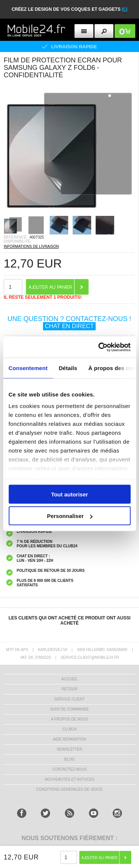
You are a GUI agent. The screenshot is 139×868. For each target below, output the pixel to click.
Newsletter (69, 749)
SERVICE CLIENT (69, 699)
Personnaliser (70, 516)
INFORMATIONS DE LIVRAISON (31, 247)
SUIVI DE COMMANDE (69, 709)
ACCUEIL (69, 679)
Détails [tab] (68, 368)
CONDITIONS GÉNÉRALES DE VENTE (69, 789)
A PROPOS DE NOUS (69, 719)
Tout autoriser (70, 494)
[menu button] (84, 31)
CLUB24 (70, 729)
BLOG (70, 759)
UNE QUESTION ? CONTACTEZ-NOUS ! (69, 323)
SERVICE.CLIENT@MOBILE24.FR (90, 658)
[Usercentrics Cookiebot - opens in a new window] (99, 347)
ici (125, 9)
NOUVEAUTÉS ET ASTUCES (70, 779)
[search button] (104, 31)
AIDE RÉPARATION (70, 739)
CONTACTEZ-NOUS (69, 769)
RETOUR (69, 689)
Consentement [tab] (28, 368)
